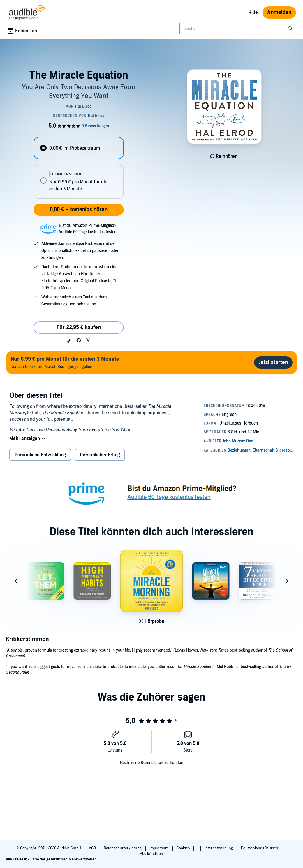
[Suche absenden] (291, 29)
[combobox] (238, 29)
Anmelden (279, 12)
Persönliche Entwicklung (40, 455)
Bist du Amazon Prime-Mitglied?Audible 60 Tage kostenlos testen (88, 229)
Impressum (160, 848)
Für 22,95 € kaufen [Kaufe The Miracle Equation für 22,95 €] (79, 327)
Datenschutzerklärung (123, 848)
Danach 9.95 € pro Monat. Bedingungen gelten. (65, 362)
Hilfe (253, 13)
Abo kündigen (151, 854)
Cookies (184, 848)
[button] (69, 341)
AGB (93, 848)
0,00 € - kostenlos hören (79, 210)
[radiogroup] (79, 168)
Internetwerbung (219, 848)
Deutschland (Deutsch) (261, 848)
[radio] (79, 148)
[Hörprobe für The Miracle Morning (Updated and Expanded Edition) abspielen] (152, 621)
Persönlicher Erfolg (100, 455)
